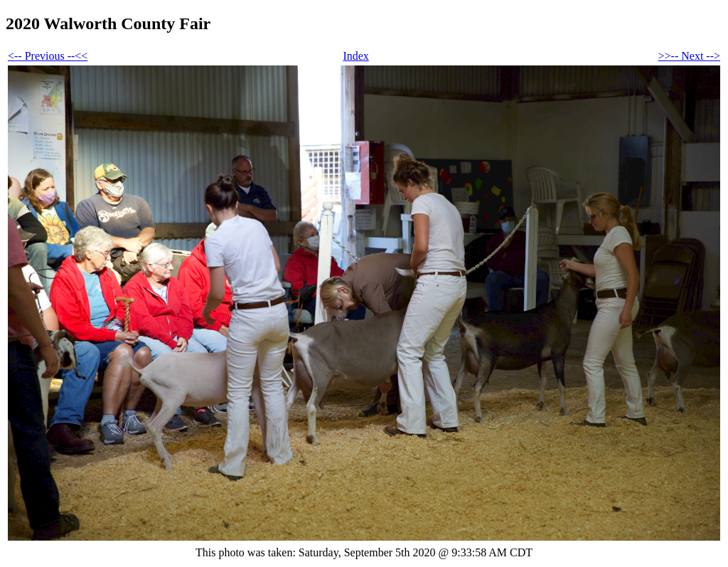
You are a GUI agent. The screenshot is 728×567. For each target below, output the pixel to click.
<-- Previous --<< (48, 56)
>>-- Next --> (689, 56)
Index (355, 56)
